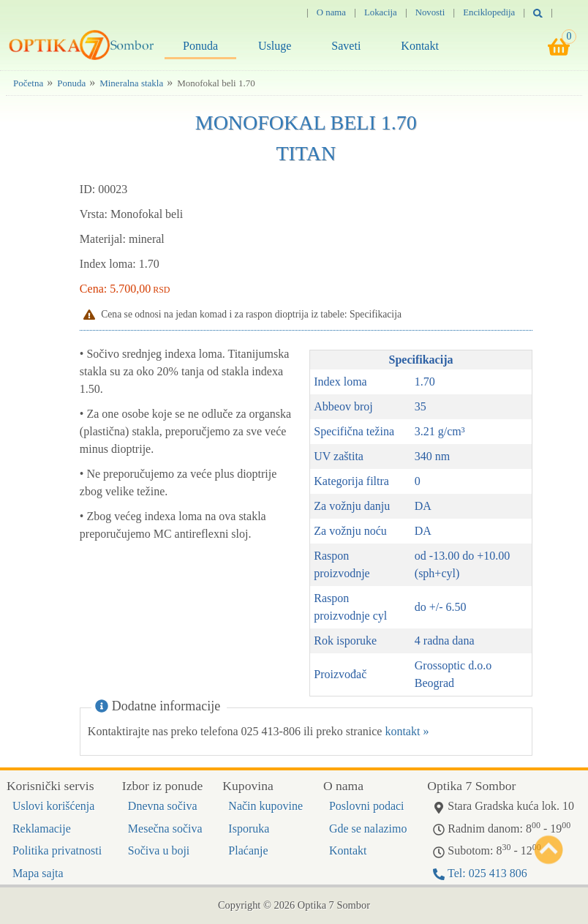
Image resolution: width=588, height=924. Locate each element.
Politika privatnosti (57, 850)
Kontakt (420, 46)
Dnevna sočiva (163, 806)
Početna (28, 83)
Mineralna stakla (131, 83)
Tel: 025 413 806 (480, 873)
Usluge (275, 46)
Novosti (430, 12)
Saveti (346, 46)
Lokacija (381, 12)
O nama (331, 12)
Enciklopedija (489, 12)
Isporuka (249, 829)
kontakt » (407, 731)
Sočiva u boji (159, 850)
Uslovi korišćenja (53, 806)
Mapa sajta (38, 873)
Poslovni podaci (367, 806)
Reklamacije (42, 829)
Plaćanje (248, 850)
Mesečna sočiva (165, 829)
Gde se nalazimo (368, 829)
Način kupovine (265, 806)
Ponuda (200, 46)
